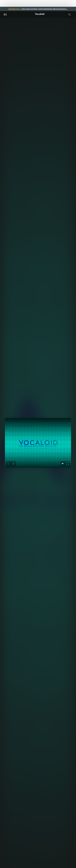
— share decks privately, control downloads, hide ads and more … (38, 9)
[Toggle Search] (69, 14)
